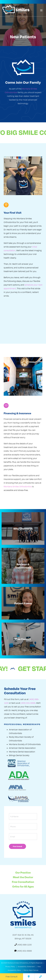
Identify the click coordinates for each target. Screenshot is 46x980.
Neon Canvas (34, 970)
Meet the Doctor (23, 877)
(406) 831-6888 (28, 703)
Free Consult (12, 977)
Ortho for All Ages (23, 886)
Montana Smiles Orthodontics (18, 487)
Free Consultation (23, 882)
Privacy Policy (10, 967)
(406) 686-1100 (23, 945)
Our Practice (23, 872)
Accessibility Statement (26, 967)
